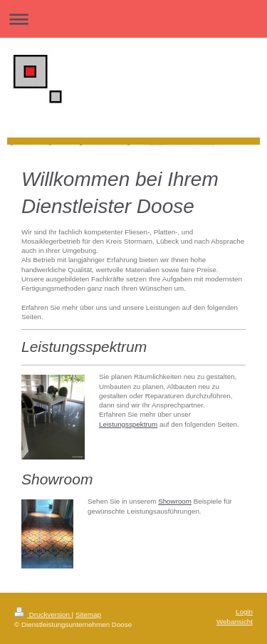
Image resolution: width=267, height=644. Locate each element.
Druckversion (43, 614)
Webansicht (235, 622)
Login (244, 612)
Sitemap (88, 614)
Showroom (175, 501)
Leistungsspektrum (128, 424)
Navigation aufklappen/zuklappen (133, 19)
